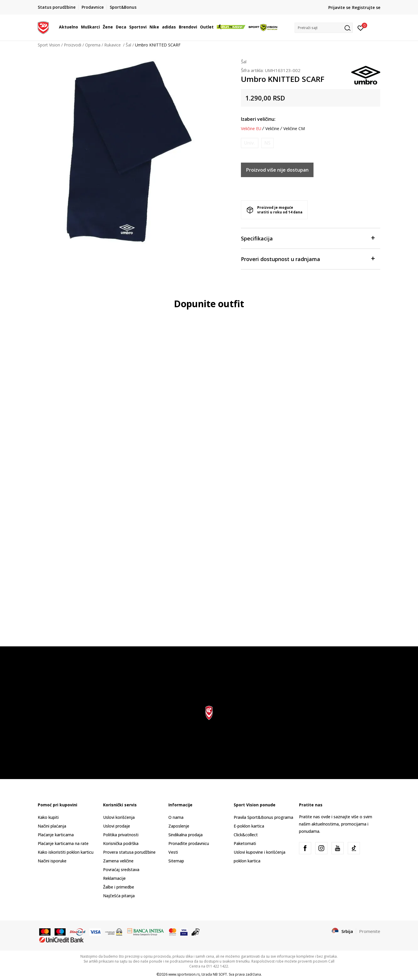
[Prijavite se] (361, 28)
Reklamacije (114, 878)
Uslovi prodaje (117, 826)
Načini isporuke (52, 861)
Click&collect (246, 835)
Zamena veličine (118, 861)
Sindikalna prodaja (185, 835)
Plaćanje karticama (56, 835)
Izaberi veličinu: (258, 119)
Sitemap (176, 861)
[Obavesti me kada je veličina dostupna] (250, 143)
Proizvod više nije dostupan (277, 170)
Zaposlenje (179, 826)
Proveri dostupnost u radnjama (308, 259)
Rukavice (113, 45)
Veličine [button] (272, 129)
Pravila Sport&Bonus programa (263, 817)
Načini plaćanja (52, 826)
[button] (324, 28)
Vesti (173, 852)
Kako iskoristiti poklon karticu (66, 852)
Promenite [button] (370, 931)
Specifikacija (308, 238)
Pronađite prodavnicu (189, 843)
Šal (128, 45)
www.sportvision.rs (184, 974)
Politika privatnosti (121, 835)
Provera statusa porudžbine (129, 852)
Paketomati (245, 843)
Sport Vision (49, 45)
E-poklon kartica (249, 826)
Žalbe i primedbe (119, 887)
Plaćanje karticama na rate (63, 843)
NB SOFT (220, 974)
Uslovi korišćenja (119, 817)
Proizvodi (73, 45)
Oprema (93, 45)
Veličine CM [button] (294, 129)
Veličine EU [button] (251, 129)
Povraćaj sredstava (121, 870)
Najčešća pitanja (119, 896)
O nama (176, 817)
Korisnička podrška (121, 843)
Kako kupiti (48, 817)
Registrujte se (366, 7)
